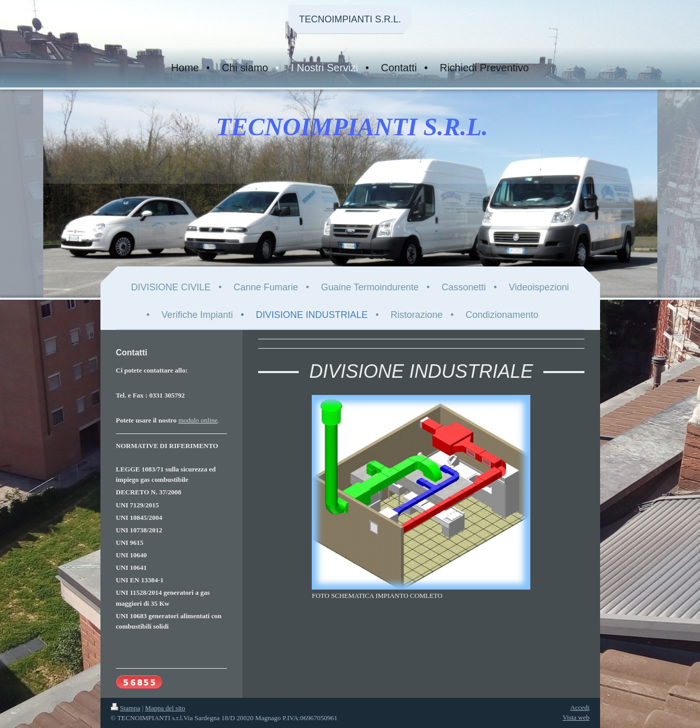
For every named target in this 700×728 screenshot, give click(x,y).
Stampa (126, 708)
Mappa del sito (165, 708)
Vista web (576, 717)
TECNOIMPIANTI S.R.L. (350, 19)
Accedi (580, 707)
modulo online (198, 420)
